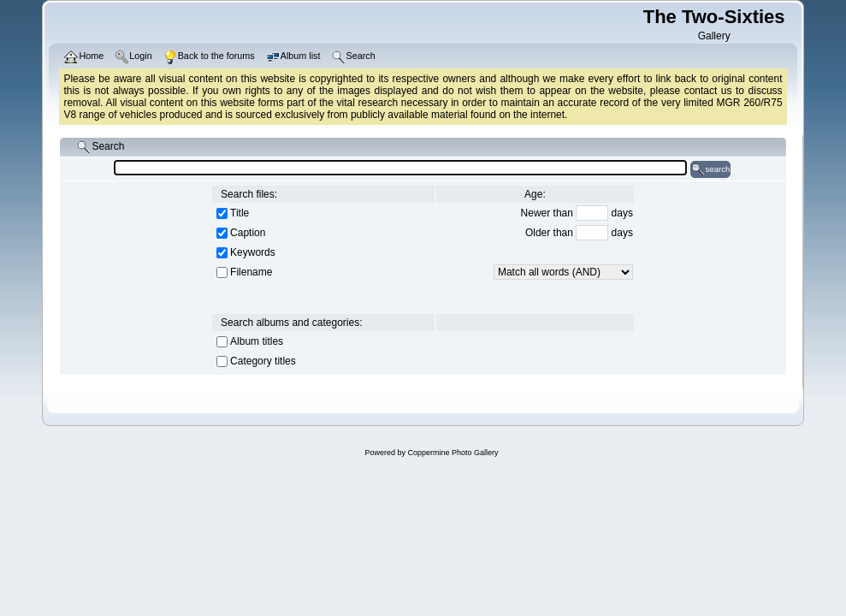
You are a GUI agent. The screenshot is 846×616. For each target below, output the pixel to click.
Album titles (257, 341)
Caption (248, 233)
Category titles (263, 361)
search (711, 169)
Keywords (253, 252)
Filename (251, 272)
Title (240, 213)
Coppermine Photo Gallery (453, 453)
